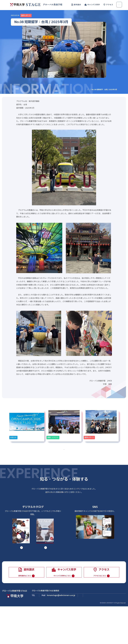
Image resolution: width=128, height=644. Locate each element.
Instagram (85, 559)
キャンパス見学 (94, 5)
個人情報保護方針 (121, 636)
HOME (78, 90)
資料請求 (77, 5)
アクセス (110, 5)
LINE (103, 559)
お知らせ (86, 90)
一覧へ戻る (64, 465)
